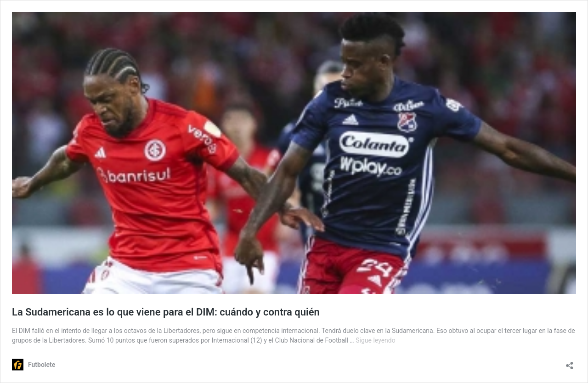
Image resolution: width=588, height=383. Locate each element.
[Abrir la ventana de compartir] (570, 363)
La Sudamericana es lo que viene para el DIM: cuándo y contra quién (166, 312)
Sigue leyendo (376, 340)
